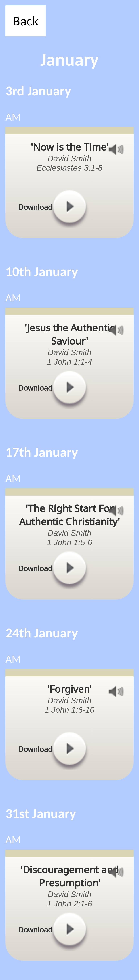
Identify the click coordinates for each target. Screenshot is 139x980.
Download (35, 207)
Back (26, 21)
